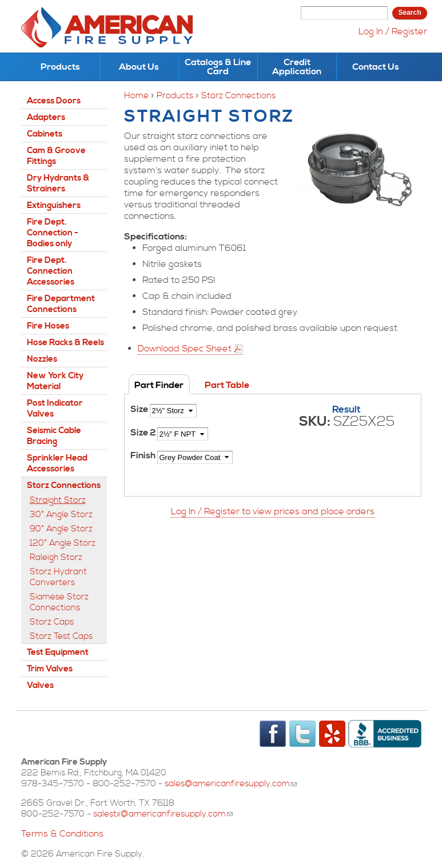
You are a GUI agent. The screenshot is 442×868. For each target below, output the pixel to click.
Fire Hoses (48, 326)
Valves (40, 685)
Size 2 (144, 433)
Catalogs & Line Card (218, 67)
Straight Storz (58, 500)
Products (60, 67)
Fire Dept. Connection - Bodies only (53, 233)
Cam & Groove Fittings (56, 156)
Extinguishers (54, 205)
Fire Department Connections (61, 304)
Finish (144, 455)
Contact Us (376, 67)
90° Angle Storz (61, 529)
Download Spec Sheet (185, 349)
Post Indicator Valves (55, 409)
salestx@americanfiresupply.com (163, 814)
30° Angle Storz (61, 515)
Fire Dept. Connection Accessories (51, 271)
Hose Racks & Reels (65, 343)
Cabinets (45, 134)
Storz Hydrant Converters (58, 577)
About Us (139, 67)
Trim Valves (50, 669)
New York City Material (55, 381)
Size (140, 409)
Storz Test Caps (61, 636)
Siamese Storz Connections (59, 602)
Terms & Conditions (62, 834)
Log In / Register (393, 31)
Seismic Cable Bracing (54, 436)
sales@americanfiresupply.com (231, 784)
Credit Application (297, 67)
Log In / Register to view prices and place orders (273, 511)
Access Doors (54, 101)
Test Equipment (58, 652)
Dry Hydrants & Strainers (58, 183)
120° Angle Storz (63, 543)
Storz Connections (238, 96)
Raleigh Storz (56, 557)
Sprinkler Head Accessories (57, 463)
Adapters (46, 117)
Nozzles (42, 359)
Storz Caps (52, 622)
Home (136, 96)
